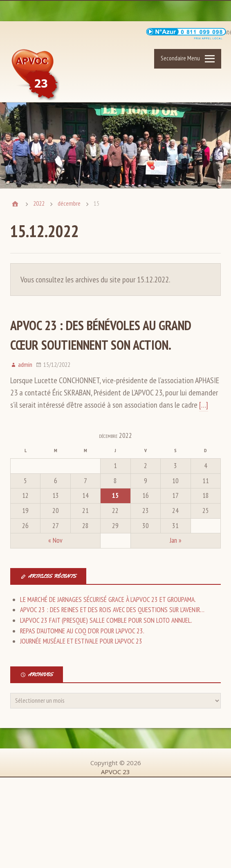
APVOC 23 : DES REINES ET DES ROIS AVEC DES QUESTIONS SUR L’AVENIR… (112, 610)
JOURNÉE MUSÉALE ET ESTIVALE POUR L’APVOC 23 (81, 641)
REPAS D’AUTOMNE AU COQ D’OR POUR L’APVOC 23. (82, 631)
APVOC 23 (36, 75)
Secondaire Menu (180, 58)
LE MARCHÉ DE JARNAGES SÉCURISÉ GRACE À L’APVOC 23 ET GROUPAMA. (108, 599)
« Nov (55, 540)
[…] (204, 405)
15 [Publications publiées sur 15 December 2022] (115, 495)
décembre (69, 203)
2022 (39, 203)
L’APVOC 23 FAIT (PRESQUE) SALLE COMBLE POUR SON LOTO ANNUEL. (106, 620)
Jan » (176, 540)
